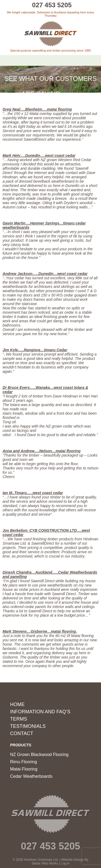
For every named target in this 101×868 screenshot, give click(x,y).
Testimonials (28, 726)
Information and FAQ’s (40, 712)
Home (18, 704)
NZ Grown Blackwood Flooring (39, 755)
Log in (65, 863)
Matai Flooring (24, 769)
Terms (19, 719)
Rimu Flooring (24, 762)
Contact (22, 733)
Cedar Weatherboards (31, 776)
